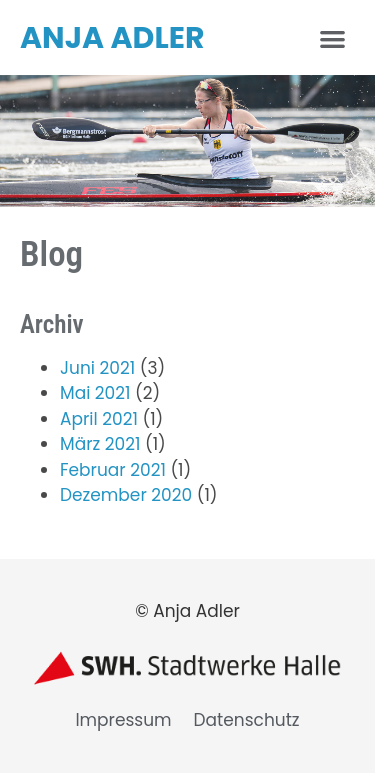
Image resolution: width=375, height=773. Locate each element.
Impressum (123, 720)
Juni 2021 (97, 368)
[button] (333, 38)
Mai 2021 (95, 393)
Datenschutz (247, 720)
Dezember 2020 (126, 495)
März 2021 (100, 444)
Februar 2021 (113, 470)
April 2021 (99, 419)
